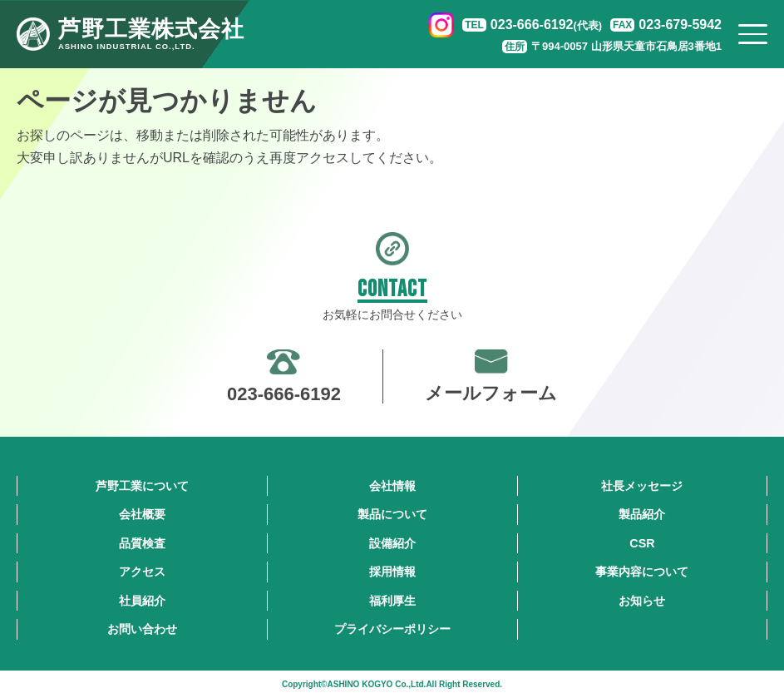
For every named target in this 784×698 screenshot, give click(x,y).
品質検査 (142, 543)
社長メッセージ (642, 486)
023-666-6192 (546, 25)
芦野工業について (142, 486)
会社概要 (142, 514)
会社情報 (392, 486)
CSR (642, 543)
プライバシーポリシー (392, 629)
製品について (392, 514)
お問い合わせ (142, 629)
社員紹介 (142, 601)
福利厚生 (392, 601)
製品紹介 (642, 514)
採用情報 (392, 572)
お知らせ (642, 601)
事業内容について (642, 572)
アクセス (142, 572)
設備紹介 (392, 543)
